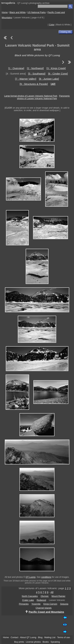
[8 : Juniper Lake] (49, 79)
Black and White (18, 12)
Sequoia (64, 604)
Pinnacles (24, 604)
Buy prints (19, 642)
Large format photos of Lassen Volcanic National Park (31, 96)
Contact (14, 637)
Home (5, 12)
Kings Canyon (50, 604)
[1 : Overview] (16, 68)
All (52, 592)
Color (52, 25)
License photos (33, 642)
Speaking (55, 642)
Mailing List (50, 637)
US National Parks (36, 12)
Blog (40, 637)
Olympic (45, 596)
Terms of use (64, 637)
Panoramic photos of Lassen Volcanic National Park (44, 97)
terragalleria (8, 3)
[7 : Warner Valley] (26, 79)
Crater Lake (28, 600)
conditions (46, 577)
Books (46, 642)
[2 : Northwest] (35, 68)
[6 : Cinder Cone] (58, 74)
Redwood (41, 600)
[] (53, 84)
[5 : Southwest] (37, 74)
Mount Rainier (58, 596)
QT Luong (31, 577)
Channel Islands (44, 608)
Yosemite (36, 604)
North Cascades (30, 596)
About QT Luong (28, 637)
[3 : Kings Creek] (56, 68)
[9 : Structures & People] (34, 84)
